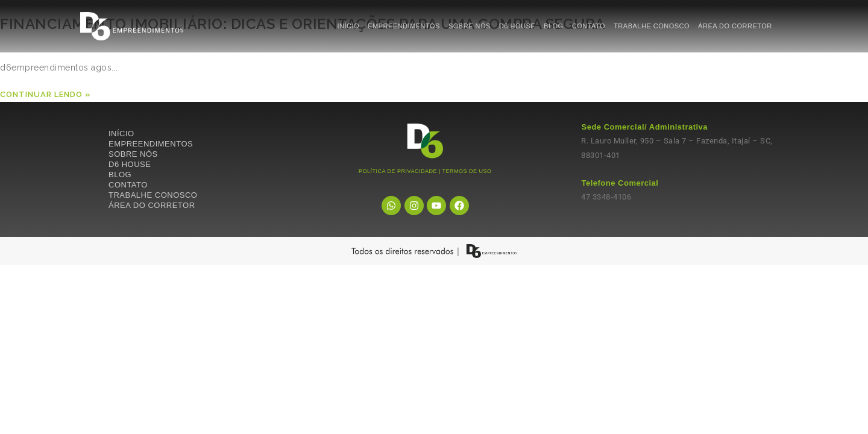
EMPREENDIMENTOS (404, 26)
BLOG (554, 26)
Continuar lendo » (46, 94)
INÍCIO (349, 26)
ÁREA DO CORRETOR (735, 26)
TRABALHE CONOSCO (652, 26)
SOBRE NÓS (470, 26)
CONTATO (589, 26)
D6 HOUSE (517, 26)
